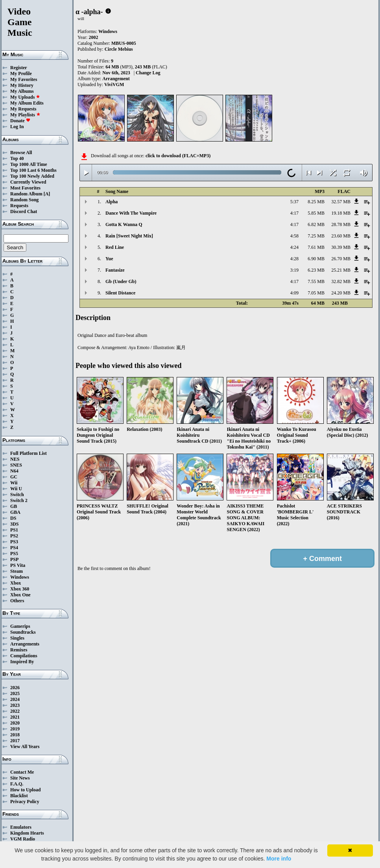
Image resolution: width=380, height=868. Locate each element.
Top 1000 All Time (29, 164)
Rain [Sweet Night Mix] (129, 236)
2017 (15, 741)
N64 (14, 471)
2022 (15, 711)
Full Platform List (29, 453)
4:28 (294, 259)
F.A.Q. (17, 784)
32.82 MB (341, 281)
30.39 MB (341, 247)
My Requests (23, 109)
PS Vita (18, 565)
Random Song (24, 200)
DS (13, 518)
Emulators (21, 827)
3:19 (294, 270)
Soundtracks (23, 632)
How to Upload (25, 790)
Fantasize (115, 270)
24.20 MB (341, 293)
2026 (15, 688)
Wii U (16, 489)
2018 (15, 735)
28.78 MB (341, 224)
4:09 (294, 293)
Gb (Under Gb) (121, 281)
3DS (14, 524)
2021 (15, 717)
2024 (15, 699)
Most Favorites (25, 188)
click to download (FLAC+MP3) (178, 156)
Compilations (24, 656)
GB (14, 506)
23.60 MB (341, 236)
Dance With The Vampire (131, 213)
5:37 (294, 202)
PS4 (14, 548)
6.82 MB (316, 224)
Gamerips (20, 626)
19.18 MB (341, 213)
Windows (20, 577)
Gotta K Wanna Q (124, 224)
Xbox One (20, 595)
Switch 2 (19, 500)
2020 (15, 723)
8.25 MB (316, 202)
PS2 (14, 536)
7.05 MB (316, 293)
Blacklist (19, 796)
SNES (16, 465)
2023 (15, 705)
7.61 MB (316, 247)
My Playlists (25, 115)
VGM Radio (23, 839)
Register (19, 68)
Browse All (21, 153)
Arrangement (116, 79)
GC (14, 477)
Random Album (26, 194)
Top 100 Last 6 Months (33, 170)
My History (22, 85)
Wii (14, 483)
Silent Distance (120, 293)
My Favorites (24, 79)
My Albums (22, 91)
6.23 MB (316, 270)
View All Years (25, 747)
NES (15, 459)
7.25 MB (316, 236)
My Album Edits (27, 103)
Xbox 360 (20, 589)
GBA (15, 512)
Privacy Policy (25, 802)
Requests (19, 206)
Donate (20, 121)
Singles (17, 638)
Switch (17, 495)
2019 (15, 729)
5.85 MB (316, 213)
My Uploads (25, 97)
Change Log (148, 73)
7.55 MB (316, 281)
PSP (14, 559)
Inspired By (22, 662)
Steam (17, 571)
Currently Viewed (28, 182)
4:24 (294, 247)
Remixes (19, 650)
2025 (15, 693)
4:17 (294, 213)
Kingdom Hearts (27, 833)
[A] (47, 194)
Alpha (112, 202)
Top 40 (17, 158)
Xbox (16, 583)
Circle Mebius (119, 49)
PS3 (14, 542)
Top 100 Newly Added (32, 176)
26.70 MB (341, 259)
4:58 (294, 236)
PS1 (14, 530)
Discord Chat (24, 211)
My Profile (21, 74)
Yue (109, 259)
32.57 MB (341, 202)
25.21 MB (341, 270)
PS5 (14, 554)
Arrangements (25, 644)
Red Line (115, 247)
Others (17, 601)
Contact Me (22, 772)
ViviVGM (114, 85)
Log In (17, 127)
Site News (20, 778)
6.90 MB (316, 259)
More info (279, 859)
